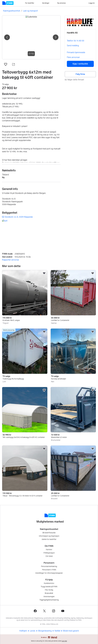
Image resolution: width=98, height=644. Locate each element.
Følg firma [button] (80, 74)
